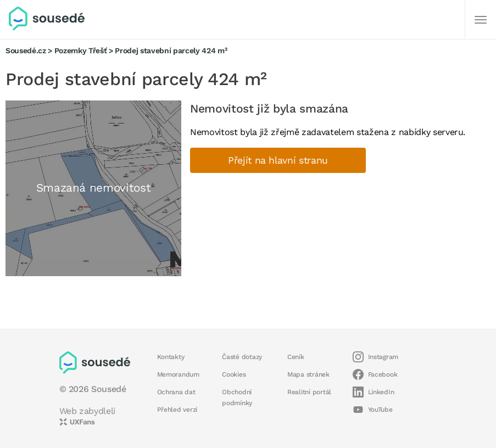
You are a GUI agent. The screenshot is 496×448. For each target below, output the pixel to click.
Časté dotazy (242, 357)
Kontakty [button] (171, 357)
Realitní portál (309, 392)
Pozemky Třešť (81, 51)
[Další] (481, 20)
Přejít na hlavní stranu (278, 160)
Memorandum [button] (178, 374)
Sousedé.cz (26, 51)
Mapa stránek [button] (308, 374)
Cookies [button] (234, 374)
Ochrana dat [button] (176, 392)
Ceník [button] (296, 357)
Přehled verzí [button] (177, 410)
